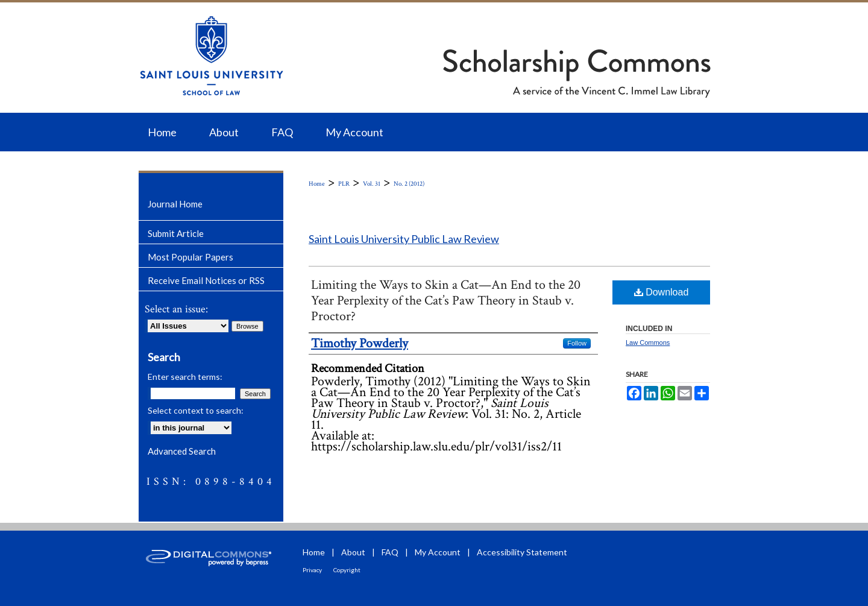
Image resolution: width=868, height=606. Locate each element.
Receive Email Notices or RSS (206, 280)
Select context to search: (196, 410)
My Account (438, 552)
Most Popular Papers (190, 257)
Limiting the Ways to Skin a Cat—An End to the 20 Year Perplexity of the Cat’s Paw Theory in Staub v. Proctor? (446, 301)
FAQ (390, 552)
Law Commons (648, 342)
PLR (344, 184)
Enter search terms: (185, 377)
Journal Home (175, 204)
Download (662, 292)
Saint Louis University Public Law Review (404, 239)
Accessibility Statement (522, 552)
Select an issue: (176, 309)
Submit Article (176, 233)
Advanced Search (182, 451)
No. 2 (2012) (409, 184)
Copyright (347, 570)
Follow (577, 343)
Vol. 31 (372, 184)
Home (317, 184)
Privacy (312, 570)
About (353, 552)
